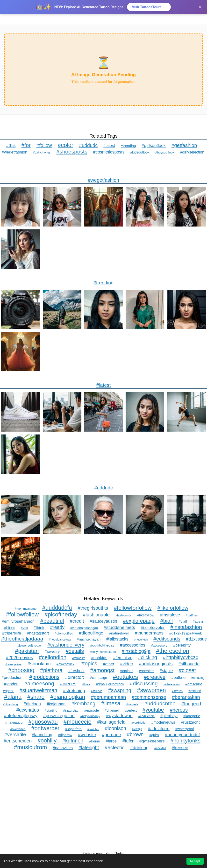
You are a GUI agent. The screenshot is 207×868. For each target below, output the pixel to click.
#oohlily (47, 741)
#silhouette (189, 664)
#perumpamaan (108, 697)
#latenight (89, 748)
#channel (112, 710)
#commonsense (149, 697)
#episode (91, 710)
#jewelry (52, 651)
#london (11, 684)
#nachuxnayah (89, 639)
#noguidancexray (60, 640)
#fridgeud (191, 704)
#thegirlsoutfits (93, 608)
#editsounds (167, 639)
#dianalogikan (68, 697)
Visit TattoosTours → (149, 7)
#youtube (153, 710)
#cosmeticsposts (109, 152)
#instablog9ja (136, 651)
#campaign (99, 678)
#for (26, 145)
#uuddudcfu (57, 608)
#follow (44, 145)
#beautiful (52, 621)
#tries (86, 684)
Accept (195, 861)
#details (75, 651)
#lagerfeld (73, 729)
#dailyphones (42, 153)
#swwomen (151, 690)
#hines (10, 628)
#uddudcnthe (160, 704)
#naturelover (119, 633)
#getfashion (184, 145)
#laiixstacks (117, 639)
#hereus (179, 710)
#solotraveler (153, 628)
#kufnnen (73, 741)
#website (87, 735)
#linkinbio (93, 729)
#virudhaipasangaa (84, 628)
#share (36, 697)
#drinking (139, 748)
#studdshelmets (119, 627)
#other (109, 664)
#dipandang (11, 704)
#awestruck (65, 664)
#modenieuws (163, 722)
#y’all (183, 621)
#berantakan (186, 697)
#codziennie (147, 716)
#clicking (148, 657)
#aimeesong (39, 683)
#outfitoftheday (102, 645)
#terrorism (79, 658)
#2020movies (20, 658)
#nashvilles (63, 748)
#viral (24, 628)
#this (11, 145)
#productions (44, 677)
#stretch (177, 691)
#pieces (68, 684)
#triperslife (12, 633)
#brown (135, 734)
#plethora (51, 670)
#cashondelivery (66, 645)
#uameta (132, 704)
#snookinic (39, 664)
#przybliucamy (90, 716)
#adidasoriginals (156, 664)
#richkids (99, 658)
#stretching (74, 691)
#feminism (123, 658)
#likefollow (146, 615)
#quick (154, 735)
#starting (51, 711)
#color (65, 145)
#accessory (159, 645)
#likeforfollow (173, 608)
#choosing (21, 670)
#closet (187, 670)
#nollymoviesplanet (103, 652)
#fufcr (128, 741)
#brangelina (13, 664)
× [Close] (200, 7)
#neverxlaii (141, 639)
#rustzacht (190, 722)
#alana (13, 697)
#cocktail (160, 748)
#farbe (111, 741)
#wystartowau (119, 716)
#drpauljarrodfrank (110, 684)
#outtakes (125, 677)
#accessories (133, 645)
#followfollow (22, 614)
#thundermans (149, 633)
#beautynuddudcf (182, 735)
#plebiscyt (169, 716)
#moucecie (78, 722)
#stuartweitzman (38, 690)
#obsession (172, 684)
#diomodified (64, 633)
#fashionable (96, 615)
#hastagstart (38, 633)
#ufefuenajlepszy (21, 716)
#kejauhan (56, 704)
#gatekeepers (152, 741)
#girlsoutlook (154, 146)
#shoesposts (72, 152)
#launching (42, 735)
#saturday (71, 710)
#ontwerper (46, 728)
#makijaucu (13, 722)
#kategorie (192, 716)
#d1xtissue (196, 639)
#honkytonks (186, 741)
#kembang (83, 704)
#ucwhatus (28, 710)
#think (39, 628)
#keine (95, 741)
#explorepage (139, 621)
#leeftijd (137, 729)
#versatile (15, 734)
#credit (77, 621)
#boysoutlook (165, 152)
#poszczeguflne (59, 716)
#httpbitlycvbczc (180, 657)
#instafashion (186, 627)
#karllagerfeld (111, 722)
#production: (12, 678)
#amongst (102, 670)
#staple (166, 671)
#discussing (144, 684)
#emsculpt (194, 684)
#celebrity (182, 645)
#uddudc (88, 145)
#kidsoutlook (140, 152)
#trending (128, 146)
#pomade (111, 735)
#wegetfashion (14, 152)
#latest (109, 146)
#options (127, 671)
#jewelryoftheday (29, 645)
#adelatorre (159, 729)
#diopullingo (91, 633)
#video (127, 664)
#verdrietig (138, 723)
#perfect (131, 710)
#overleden (18, 729)
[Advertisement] (103, 801)
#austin (199, 621)
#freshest (76, 671)
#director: (75, 677)
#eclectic (114, 747)
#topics (89, 664)
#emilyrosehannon (18, 621)
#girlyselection (192, 152)
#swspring (120, 690)
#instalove (170, 615)
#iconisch (115, 728)
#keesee (180, 748)
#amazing (198, 678)
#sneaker (146, 671)
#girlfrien (192, 615)
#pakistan (27, 651)
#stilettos (97, 691)
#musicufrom (31, 747)
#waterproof (185, 729)
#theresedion (173, 651)
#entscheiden (18, 741)
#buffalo (178, 678)
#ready (57, 627)
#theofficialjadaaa (22, 639)
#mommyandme (26, 609)
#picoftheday (61, 614)
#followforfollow (133, 608)
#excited (195, 691)
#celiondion (53, 657)
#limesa (111, 703)
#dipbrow (65, 735)
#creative (155, 677)
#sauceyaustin (103, 621)
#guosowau (43, 722)
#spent (8, 691)
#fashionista (123, 615)
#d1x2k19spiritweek (186, 633)
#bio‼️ (167, 621)
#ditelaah (32, 704)
